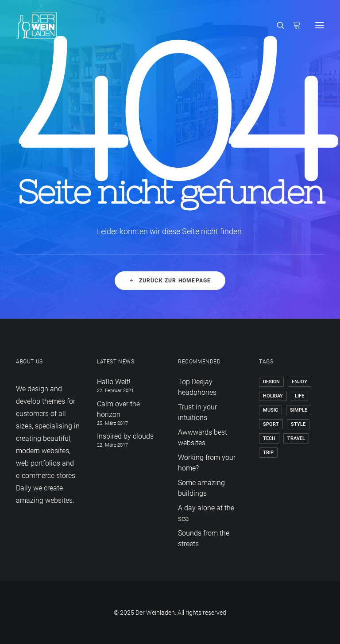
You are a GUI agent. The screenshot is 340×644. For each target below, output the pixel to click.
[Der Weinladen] (36, 25)
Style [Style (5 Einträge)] (298, 424)
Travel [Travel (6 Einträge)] (296, 438)
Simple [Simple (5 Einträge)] (299, 410)
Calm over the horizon (118, 409)
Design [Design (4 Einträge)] (271, 382)
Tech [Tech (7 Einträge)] (269, 438)
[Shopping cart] (293, 25)
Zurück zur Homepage (170, 281)
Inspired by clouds (125, 436)
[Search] (277, 25)
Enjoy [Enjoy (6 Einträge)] (299, 382)
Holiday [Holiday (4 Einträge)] (273, 396)
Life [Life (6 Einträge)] (299, 396)
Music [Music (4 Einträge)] (270, 410)
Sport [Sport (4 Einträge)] (271, 424)
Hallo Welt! (114, 382)
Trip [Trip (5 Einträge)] (268, 453)
